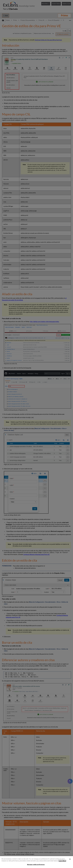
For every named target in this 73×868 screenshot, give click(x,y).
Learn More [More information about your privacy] (62, 861)
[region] (36, 862)
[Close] (70, 859)
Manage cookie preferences (36, 865)
